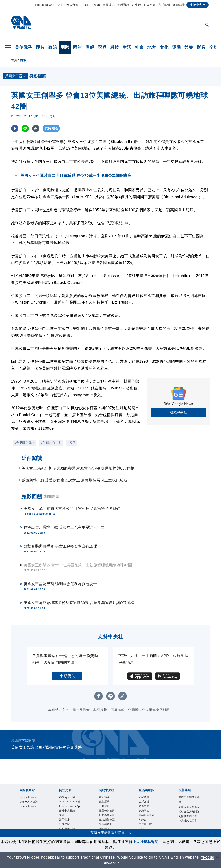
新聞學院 (64, 825)
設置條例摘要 (107, 811)
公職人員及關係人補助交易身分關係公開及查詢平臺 (189, 812)
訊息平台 (144, 811)
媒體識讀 (123, 5)
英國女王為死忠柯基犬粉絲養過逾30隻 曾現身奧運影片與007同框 (79, 603)
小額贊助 (67, 676)
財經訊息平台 (147, 816)
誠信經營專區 (107, 820)
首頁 (14, 60)
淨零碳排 (109, 5)
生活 (127, 47)
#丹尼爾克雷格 (24, 443)
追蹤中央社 (178, 412)
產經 (90, 47)
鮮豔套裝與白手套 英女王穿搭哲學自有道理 (60, 546)
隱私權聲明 (106, 825)
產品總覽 (144, 797)
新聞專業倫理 (107, 816)
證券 (102, 47)
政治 (53, 47)
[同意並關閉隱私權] (217, 841)
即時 (40, 47)
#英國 (72, 443)
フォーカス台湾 (68, 5)
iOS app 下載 (67, 797)
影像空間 (150, 5)
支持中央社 (198, 5)
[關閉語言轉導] (217, 857)
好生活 (136, 5)
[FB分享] (15, 128)
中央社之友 (145, 825)
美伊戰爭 (24, 47)
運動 (176, 47)
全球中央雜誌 (67, 811)
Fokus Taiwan (90, 5)
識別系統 (104, 802)
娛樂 (189, 47)
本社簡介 (104, 797)
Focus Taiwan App (71, 807)
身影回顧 (32, 497)
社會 (139, 47)
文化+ (63, 816)
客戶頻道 (164, 5)
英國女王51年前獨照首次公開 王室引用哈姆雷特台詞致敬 (72, 508)
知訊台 (143, 820)
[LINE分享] (25, 128)
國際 (65, 47)
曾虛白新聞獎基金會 (189, 800)
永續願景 (179, 5)
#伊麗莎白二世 (51, 443)
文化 (164, 47)
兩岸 (77, 47)
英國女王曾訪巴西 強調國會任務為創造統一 (60, 584)
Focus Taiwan (45, 5)
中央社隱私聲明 (148, 842)
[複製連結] (36, 128)
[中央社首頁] (21, 23)
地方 (152, 47)
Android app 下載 (70, 802)
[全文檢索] (208, 25)
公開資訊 (104, 807)
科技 (114, 47)
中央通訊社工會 (188, 821)
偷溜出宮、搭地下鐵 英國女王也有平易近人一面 (64, 527)
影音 (201, 47)
